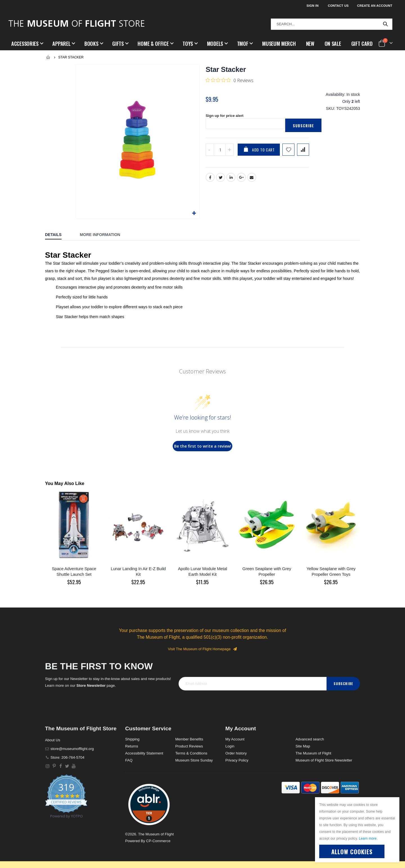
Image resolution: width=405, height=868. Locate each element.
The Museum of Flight (313, 753)
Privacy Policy (237, 760)
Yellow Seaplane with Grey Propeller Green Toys (331, 571)
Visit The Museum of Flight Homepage (202, 649)
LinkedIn (231, 182)
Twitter (220, 182)
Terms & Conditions (191, 753)
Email (252, 182)
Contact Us (338, 6)
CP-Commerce (158, 841)
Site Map (303, 746)
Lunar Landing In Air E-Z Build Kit (138, 571)
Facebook (210, 182)
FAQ (129, 760)
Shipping (132, 739)
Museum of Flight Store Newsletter (324, 760)
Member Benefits (189, 739)
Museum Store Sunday (194, 760)
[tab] (58, 235)
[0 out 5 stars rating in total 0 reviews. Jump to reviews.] (229, 80)
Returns (132, 746)
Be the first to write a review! (203, 446)
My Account (235, 739)
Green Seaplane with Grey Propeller (267, 571)
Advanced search (310, 739)
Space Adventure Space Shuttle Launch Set (74, 571)
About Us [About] (53, 740)
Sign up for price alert (226, 119)
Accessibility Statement (144, 753)
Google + (242, 182)
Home (48, 57)
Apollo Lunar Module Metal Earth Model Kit (203, 571)
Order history (236, 753)
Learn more (368, 838)
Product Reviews (189, 746)
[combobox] (332, 24)
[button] (194, 213)
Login (230, 746)
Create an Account (375, 6)
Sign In (313, 6)
